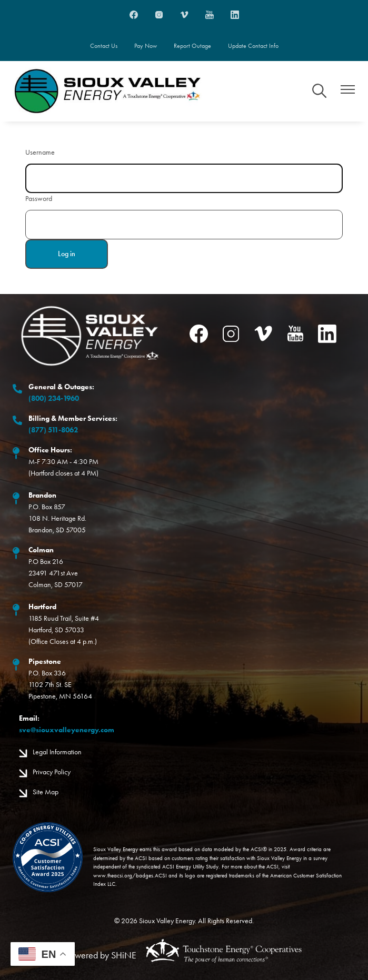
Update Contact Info (253, 46)
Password (39, 199)
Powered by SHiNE (101, 955)
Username (40, 152)
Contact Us (104, 46)
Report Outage (192, 46)
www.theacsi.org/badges (123, 876)
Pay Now (146, 46)
